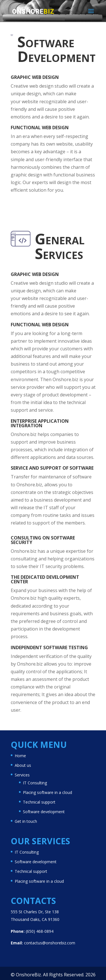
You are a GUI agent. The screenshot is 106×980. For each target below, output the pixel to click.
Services (22, 775)
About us (23, 765)
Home (20, 756)
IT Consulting (35, 783)
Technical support (39, 802)
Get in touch (26, 821)
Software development (44, 812)
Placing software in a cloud (47, 792)
